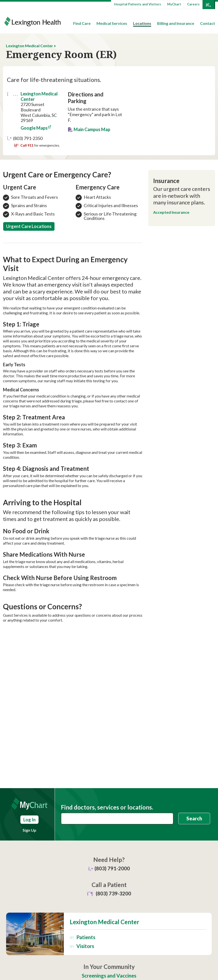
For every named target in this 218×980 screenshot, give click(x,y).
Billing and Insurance (176, 23)
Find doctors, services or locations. (107, 807)
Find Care (82, 23)
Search (194, 818)
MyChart (174, 4)
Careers (193, 4)
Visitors (82, 946)
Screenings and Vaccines (109, 975)
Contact (208, 23)
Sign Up (29, 830)
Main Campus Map (92, 129)
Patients (82, 937)
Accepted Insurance (171, 212)
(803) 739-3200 (113, 893)
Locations (142, 23)
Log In (29, 820)
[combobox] (117, 819)
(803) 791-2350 (28, 138)
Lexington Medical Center (29, 46)
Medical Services (112, 23)
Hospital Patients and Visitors (138, 4)
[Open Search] (208, 5)
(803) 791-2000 (112, 868)
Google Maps (34, 128)
